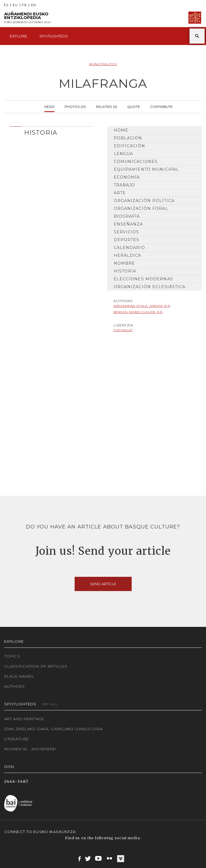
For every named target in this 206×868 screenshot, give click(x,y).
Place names (19, 676)
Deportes (127, 240)
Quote (134, 106)
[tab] (52, 131)
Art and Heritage (24, 719)
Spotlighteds (54, 36)
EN (34, 5)
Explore (18, 36)
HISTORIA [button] (41, 132)
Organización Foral (141, 208)
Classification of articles (36, 666)
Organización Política (144, 201)
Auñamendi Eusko (28, 18)
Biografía (127, 216)
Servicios (126, 232)
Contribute (161, 106)
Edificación (129, 146)
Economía (127, 177)
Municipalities (103, 64)
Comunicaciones (136, 162)
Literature (16, 739)
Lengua (124, 154)
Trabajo (125, 185)
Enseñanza (128, 224)
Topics (12, 656)
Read (49, 106)
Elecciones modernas (143, 279)
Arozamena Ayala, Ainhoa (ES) (142, 306)
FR (24, 5)
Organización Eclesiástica (150, 287)
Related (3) (106, 106)
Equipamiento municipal (146, 169)
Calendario (129, 248)
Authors (15, 686)
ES (6, 5)
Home (121, 130)
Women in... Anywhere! (30, 749)
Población (128, 138)
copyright (123, 330)
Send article (103, 584)
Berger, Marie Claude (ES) (138, 312)
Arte (120, 193)
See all (50, 704)
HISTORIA (125, 271)
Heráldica (128, 255)
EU (15, 5)
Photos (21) (75, 106)
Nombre (125, 263)
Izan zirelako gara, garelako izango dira (54, 729)
